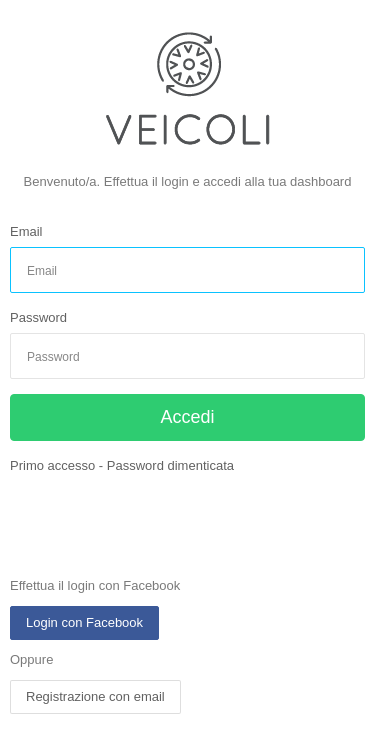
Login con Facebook (84, 622)
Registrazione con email (95, 696)
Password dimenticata (170, 465)
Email (26, 231)
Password (38, 317)
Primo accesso (52, 465)
